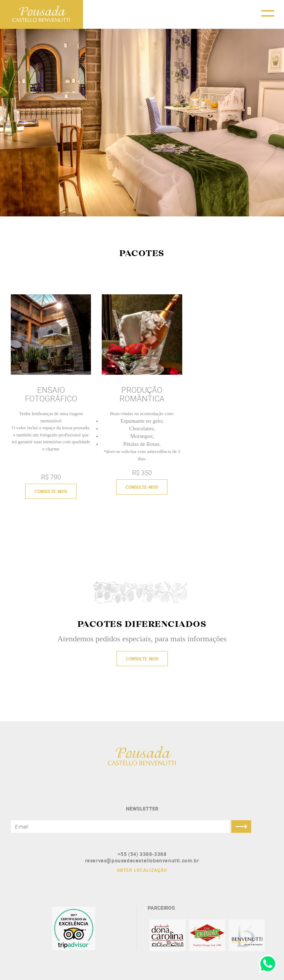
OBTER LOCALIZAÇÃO (142, 870)
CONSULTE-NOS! (51, 491)
